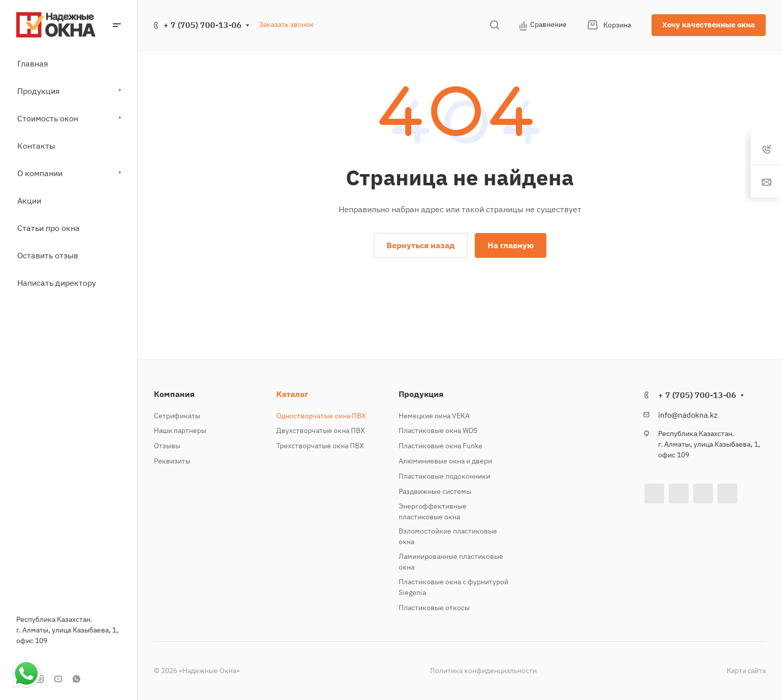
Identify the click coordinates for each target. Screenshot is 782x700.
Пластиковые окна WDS (438, 430)
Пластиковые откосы (434, 608)
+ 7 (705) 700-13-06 (203, 25)
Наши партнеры (180, 430)
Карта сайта (746, 671)
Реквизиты (172, 461)
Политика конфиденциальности (483, 671)
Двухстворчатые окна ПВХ (321, 430)
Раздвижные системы (435, 491)
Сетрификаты (177, 416)
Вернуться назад (421, 245)
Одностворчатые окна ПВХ (321, 416)
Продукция (421, 394)
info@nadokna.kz (688, 415)
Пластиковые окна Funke (441, 446)
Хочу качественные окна (709, 25)
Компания (174, 394)
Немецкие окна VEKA (434, 416)
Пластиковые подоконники (444, 476)
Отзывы (167, 446)
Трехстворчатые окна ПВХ (320, 446)
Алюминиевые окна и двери (445, 461)
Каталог (292, 394)
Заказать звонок (286, 24)
